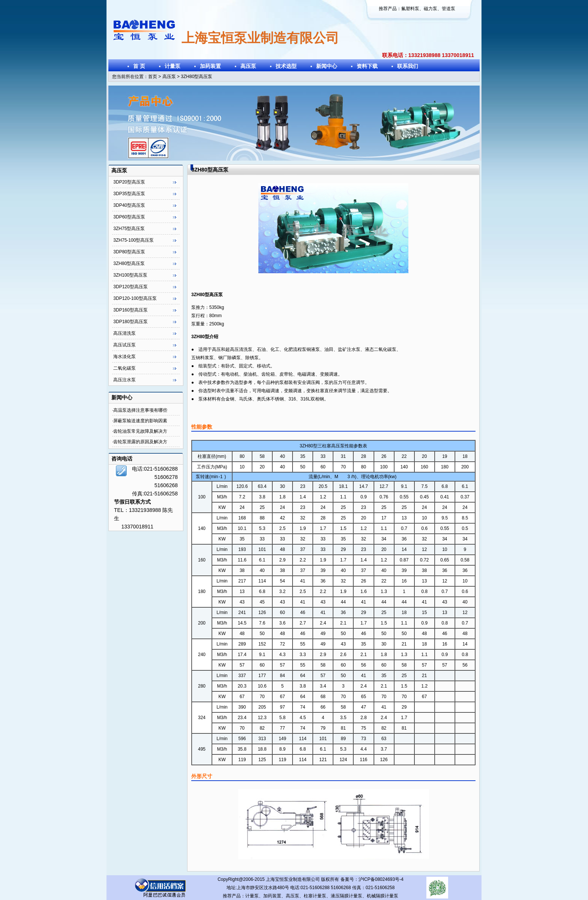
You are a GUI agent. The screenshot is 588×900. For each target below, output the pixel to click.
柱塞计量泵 (315, 896)
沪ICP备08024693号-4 (381, 879)
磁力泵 (430, 9)
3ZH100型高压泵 (130, 275)
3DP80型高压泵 (129, 252)
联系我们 (408, 66)
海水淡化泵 (124, 357)
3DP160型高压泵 (130, 310)
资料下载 (367, 66)
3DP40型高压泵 (129, 205)
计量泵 (172, 66)
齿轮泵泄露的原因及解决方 (140, 442)
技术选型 (286, 66)
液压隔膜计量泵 (346, 896)
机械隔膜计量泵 (382, 896)
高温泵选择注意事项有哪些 (140, 410)
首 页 (139, 66)
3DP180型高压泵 (130, 322)
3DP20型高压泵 (129, 182)
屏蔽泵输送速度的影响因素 (140, 421)
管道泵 (448, 9)
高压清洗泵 (124, 333)
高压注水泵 (124, 380)
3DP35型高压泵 (129, 194)
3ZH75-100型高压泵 (133, 240)
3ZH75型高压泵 (129, 229)
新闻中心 (327, 66)
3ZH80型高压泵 (129, 263)
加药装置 (210, 66)
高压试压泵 (124, 345)
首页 (153, 77)
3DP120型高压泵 (130, 287)
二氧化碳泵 (124, 368)
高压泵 (248, 66)
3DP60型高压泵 (129, 217)
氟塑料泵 (410, 9)
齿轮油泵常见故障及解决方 (140, 431)
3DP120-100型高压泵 (135, 298)
